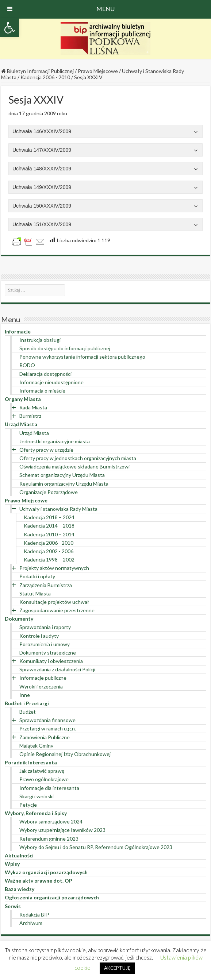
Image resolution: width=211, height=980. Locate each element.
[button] (9, 28)
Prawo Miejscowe (98, 71)
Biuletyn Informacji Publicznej (37, 71)
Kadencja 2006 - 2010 (45, 77)
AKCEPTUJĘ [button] (117, 968)
